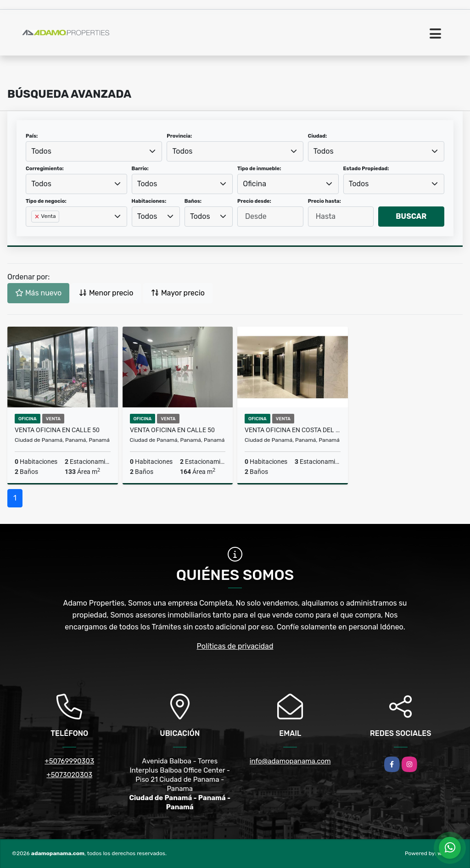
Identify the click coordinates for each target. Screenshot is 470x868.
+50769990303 (69, 761)
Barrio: (140, 169)
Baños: (193, 201)
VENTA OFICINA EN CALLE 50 (57, 430)
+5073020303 (69, 775)
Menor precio (106, 293)
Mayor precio (178, 293)
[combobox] (94, 151)
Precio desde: (254, 201)
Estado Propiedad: (366, 169)
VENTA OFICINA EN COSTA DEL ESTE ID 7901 (293, 430)
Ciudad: (318, 136)
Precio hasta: (325, 201)
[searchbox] (34, 231)
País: (32, 136)
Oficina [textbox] (255, 184)
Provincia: (179, 136)
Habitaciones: (149, 201)
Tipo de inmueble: (259, 169)
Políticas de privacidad (235, 646)
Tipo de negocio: (46, 201)
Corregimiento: (45, 169)
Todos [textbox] (41, 151)
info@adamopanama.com (290, 761)
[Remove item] (38, 217)
